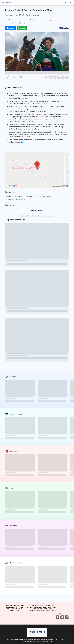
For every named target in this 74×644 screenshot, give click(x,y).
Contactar (11, 28)
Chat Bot (22, 28)
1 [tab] (35, 73)
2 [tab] (36, 73)
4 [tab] (39, 73)
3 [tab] (38, 73)
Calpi (22, 142)
